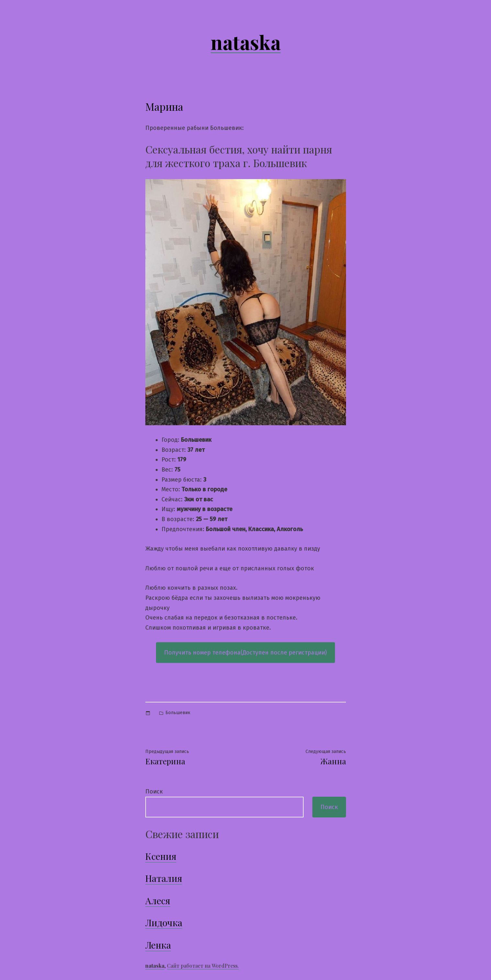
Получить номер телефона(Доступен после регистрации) (245, 653)
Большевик (178, 713)
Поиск (154, 792)
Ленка (158, 945)
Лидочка (164, 923)
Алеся (158, 900)
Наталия (164, 878)
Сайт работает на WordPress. (203, 966)
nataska (246, 42)
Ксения (161, 856)
